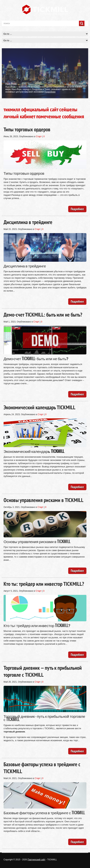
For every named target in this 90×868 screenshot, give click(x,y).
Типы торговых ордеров (27, 129)
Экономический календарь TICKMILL (39, 407)
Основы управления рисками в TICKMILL (43, 500)
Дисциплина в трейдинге (28, 222)
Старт (39, 136)
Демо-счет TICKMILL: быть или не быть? (43, 314)
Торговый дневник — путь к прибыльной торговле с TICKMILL (43, 671)
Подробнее (50, 92)
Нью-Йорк (11, 84)
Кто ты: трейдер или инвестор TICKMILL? (44, 584)
